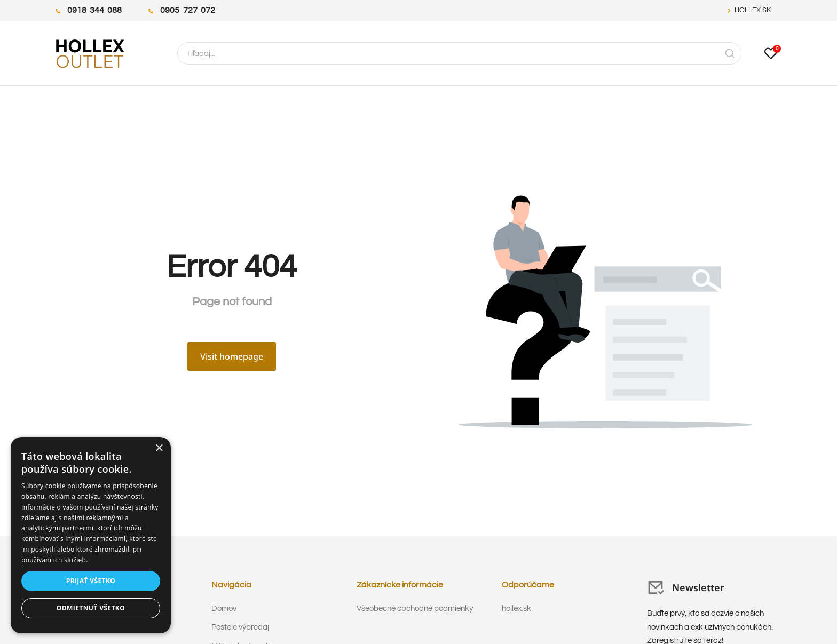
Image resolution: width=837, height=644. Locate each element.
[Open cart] (771, 53)
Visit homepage (232, 356)
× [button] (159, 448)
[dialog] (91, 535)
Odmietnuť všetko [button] (91, 608)
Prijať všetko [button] (91, 581)
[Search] (730, 53)
